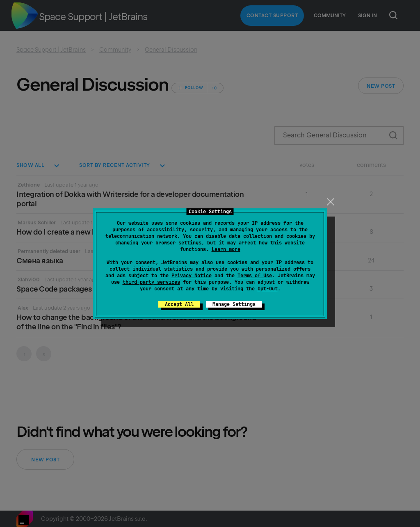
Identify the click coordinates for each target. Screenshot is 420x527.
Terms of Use (255, 276)
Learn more (226, 249)
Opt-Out (268, 289)
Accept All (179, 304)
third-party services (151, 282)
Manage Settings (234, 304)
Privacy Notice (192, 276)
